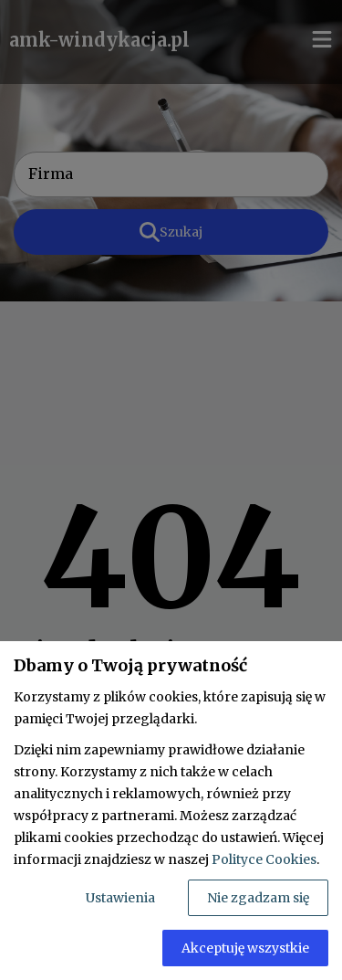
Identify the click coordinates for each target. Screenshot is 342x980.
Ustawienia (120, 898)
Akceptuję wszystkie (245, 948)
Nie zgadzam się (258, 898)
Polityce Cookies (264, 859)
